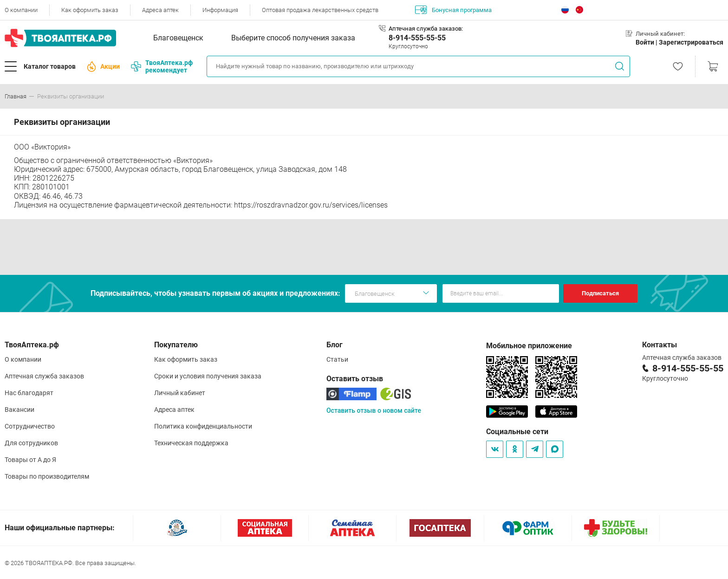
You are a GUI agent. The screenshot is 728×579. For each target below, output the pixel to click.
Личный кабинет (180, 393)
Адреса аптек (160, 10)
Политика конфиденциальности (203, 426)
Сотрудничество (30, 426)
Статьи (337, 359)
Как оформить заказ (90, 10)
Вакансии (19, 410)
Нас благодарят (29, 393)
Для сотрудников (31, 443)
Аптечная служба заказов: (426, 29)
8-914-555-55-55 (417, 38)
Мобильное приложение (529, 346)
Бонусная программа (453, 10)
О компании (21, 10)
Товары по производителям (47, 476)
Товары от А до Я (30, 460)
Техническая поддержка (191, 443)
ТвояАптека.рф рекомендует (162, 66)
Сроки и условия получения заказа (208, 376)
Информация (220, 10)
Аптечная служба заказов (44, 376)
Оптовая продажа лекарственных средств (320, 10)
